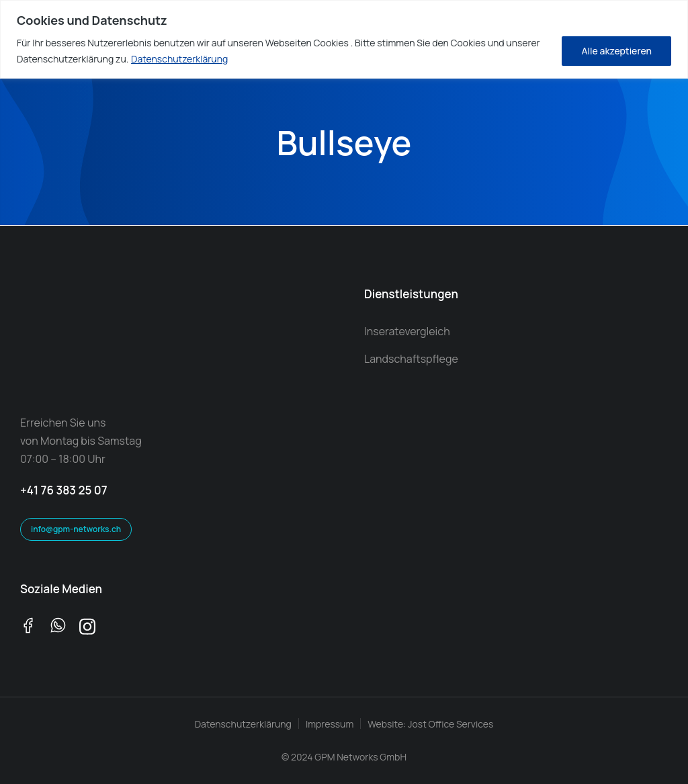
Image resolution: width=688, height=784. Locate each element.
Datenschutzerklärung (179, 59)
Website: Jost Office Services (430, 724)
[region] (344, 39)
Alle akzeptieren (616, 51)
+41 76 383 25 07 (64, 490)
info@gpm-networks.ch (76, 529)
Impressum (330, 724)
